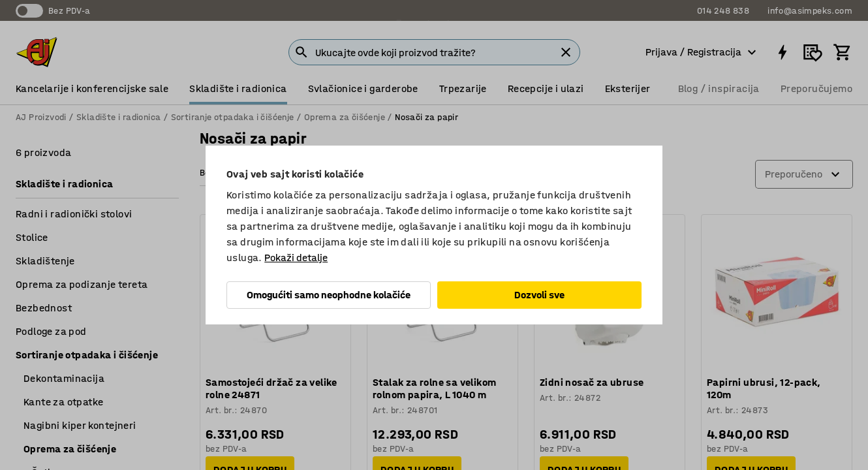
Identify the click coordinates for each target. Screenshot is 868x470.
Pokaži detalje (296, 258)
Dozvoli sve (539, 295)
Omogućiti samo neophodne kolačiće (329, 295)
